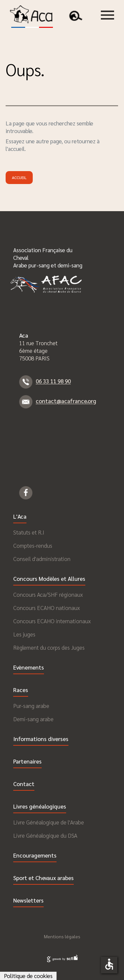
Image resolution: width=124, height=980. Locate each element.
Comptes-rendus (33, 546)
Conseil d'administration (42, 559)
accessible (109, 964)
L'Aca (20, 517)
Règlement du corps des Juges (49, 648)
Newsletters (28, 901)
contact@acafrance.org (66, 401)
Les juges (24, 634)
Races (21, 690)
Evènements (29, 668)
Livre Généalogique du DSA (45, 836)
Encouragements (35, 856)
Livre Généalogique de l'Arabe (49, 822)
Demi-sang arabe (33, 719)
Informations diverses (41, 739)
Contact (24, 784)
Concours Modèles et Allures (49, 579)
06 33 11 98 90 (53, 381)
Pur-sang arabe (31, 706)
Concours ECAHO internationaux (52, 621)
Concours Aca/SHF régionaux (48, 595)
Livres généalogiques (40, 807)
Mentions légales (62, 936)
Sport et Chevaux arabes (43, 878)
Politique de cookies (28, 976)
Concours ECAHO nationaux (46, 608)
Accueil (19, 177)
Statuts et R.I (29, 532)
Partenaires (27, 762)
